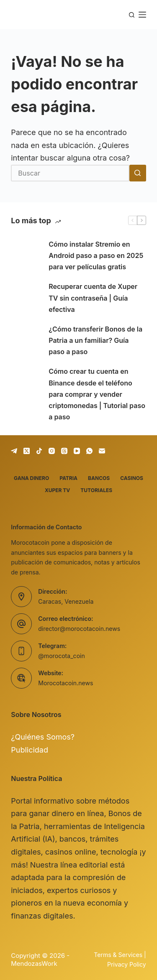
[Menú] (142, 15)
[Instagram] (52, 451)
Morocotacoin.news (66, 683)
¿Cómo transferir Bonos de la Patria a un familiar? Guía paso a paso (95, 340)
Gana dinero (31, 478)
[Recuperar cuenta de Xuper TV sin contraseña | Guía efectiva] (26, 298)
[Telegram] (14, 451)
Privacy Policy (127, 964)
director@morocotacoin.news (79, 629)
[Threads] (64, 451)
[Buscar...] (70, 173)
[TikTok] (39, 451)
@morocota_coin (62, 656)
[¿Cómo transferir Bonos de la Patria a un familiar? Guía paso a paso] (26, 341)
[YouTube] (77, 451)
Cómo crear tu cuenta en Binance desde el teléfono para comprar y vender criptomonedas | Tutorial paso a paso (97, 394)
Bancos (99, 478)
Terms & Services (118, 955)
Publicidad (30, 750)
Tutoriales (96, 490)
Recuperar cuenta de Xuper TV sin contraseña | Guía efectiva (93, 298)
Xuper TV (57, 490)
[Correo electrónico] (102, 451)
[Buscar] (132, 15)
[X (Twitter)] (27, 451)
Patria (68, 478)
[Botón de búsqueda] (138, 173)
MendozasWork (34, 963)
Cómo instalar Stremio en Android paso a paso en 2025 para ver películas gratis (96, 255)
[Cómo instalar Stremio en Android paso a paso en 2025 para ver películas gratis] (26, 256)
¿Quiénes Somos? (43, 737)
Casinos (132, 478)
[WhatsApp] (89, 451)
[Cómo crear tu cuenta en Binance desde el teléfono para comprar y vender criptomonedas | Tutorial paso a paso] (26, 394)
